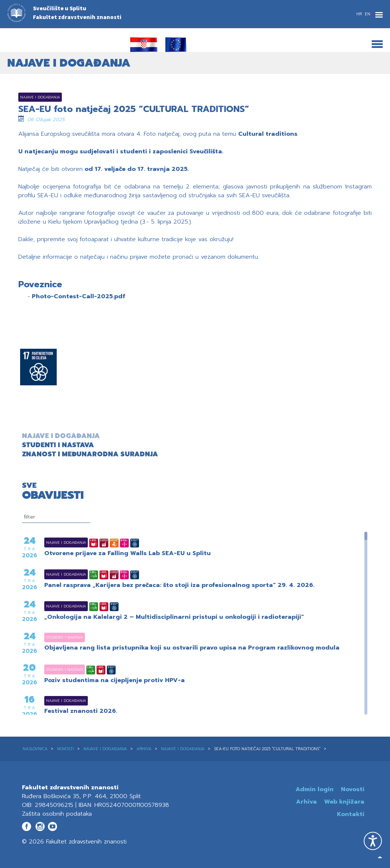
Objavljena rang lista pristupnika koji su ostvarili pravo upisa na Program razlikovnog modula (192, 648)
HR (360, 14)
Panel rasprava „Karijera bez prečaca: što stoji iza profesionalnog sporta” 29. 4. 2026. (179, 585)
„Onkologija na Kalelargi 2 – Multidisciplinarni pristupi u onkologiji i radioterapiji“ (174, 617)
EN (367, 14)
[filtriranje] (56, 517)
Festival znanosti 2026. (81, 711)
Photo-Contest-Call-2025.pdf (78, 296)
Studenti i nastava (55, 637)
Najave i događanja (57, 542)
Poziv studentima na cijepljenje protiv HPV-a (115, 681)
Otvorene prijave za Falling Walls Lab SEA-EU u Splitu (127, 554)
